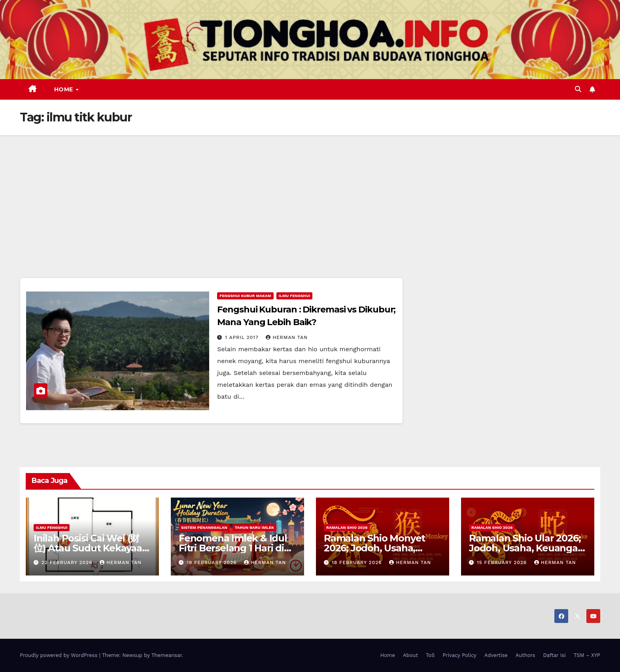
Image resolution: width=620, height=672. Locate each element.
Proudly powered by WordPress (60, 655)
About (410, 655)
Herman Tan (287, 337)
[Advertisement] (310, 195)
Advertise (496, 655)
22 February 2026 (68, 562)
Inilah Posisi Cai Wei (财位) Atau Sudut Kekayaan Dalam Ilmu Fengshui (91, 548)
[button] (578, 89)
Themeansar (167, 655)
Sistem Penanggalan (204, 527)
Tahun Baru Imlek (254, 527)
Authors (525, 655)
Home (65, 89)
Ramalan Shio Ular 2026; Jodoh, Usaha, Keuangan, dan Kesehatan (527, 548)
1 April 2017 (243, 337)
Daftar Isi (554, 655)
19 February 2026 (213, 562)
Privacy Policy (459, 655)
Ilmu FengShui (294, 296)
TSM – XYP (587, 655)
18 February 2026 (358, 562)
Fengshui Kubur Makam (245, 296)
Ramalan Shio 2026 (347, 527)
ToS (430, 655)
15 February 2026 (503, 562)
